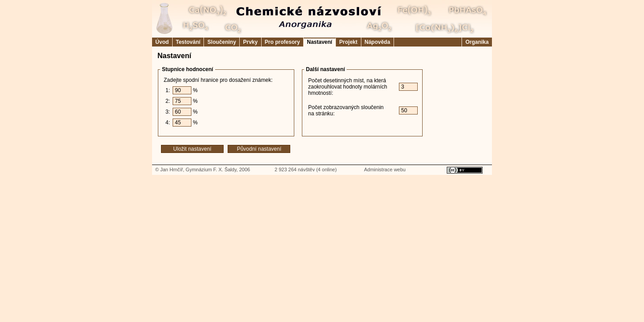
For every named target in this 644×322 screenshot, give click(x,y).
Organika (477, 42)
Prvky (250, 42)
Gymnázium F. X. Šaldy (211, 169)
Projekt (348, 42)
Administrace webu (385, 169)
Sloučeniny (222, 42)
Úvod (162, 42)
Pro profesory (282, 42)
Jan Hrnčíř (172, 169)
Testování (188, 42)
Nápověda (377, 42)
